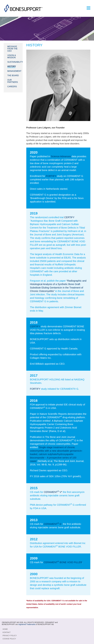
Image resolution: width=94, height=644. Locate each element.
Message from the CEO (12, 49)
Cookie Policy (9, 639)
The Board (13, 75)
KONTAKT (7, 632)
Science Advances (61, 156)
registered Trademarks (27, 624)
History (12, 66)
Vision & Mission (12, 56)
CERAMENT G (53, 524)
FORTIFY (51, 176)
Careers (12, 87)
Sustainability (15, 62)
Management (14, 71)
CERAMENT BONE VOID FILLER (63, 562)
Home (5, 629)
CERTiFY (69, 217)
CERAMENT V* (53, 492)
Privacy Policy (10, 636)
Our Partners (13, 81)
